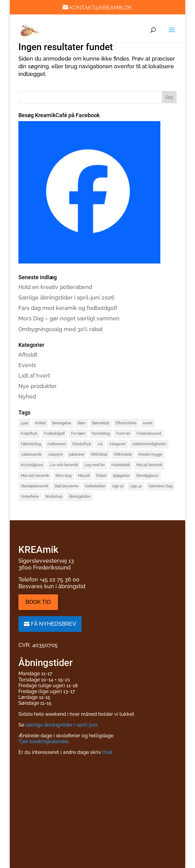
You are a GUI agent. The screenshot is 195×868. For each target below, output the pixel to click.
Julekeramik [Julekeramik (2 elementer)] (31, 454)
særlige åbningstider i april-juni (61, 725)
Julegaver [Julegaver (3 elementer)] (117, 444)
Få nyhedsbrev (54, 624)
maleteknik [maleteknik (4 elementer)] (121, 465)
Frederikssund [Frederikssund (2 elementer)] (149, 434)
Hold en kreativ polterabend (55, 287)
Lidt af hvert (34, 376)
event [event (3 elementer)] (148, 423)
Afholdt (28, 355)
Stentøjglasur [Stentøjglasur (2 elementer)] (147, 476)
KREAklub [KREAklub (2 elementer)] (99, 454)
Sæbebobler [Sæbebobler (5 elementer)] (95, 486)
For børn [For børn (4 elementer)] (78, 434)
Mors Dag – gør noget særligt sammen (69, 318)
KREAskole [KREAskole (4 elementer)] (123, 454)
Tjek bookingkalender (43, 741)
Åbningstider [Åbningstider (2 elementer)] (80, 497)
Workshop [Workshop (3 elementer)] (54, 497)
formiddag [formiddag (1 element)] (101, 434)
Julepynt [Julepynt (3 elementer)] (55, 454)
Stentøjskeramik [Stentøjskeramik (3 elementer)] (34, 486)
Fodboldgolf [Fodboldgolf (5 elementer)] (54, 434)
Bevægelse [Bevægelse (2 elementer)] (62, 423)
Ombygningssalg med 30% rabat (61, 329)
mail (107, 752)
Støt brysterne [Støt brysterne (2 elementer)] (67, 486)
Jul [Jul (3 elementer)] (100, 444)
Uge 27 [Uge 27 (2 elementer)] (118, 486)
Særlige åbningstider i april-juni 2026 (66, 297)
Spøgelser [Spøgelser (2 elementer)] (121, 476)
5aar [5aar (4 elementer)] (25, 423)
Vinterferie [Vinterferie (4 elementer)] (30, 497)
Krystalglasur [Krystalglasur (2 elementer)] (32, 465)
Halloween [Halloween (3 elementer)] (57, 444)
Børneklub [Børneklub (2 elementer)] (101, 423)
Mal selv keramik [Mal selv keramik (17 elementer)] (35, 476)
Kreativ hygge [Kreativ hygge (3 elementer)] (150, 454)
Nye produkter (38, 386)
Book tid (38, 602)
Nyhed (27, 396)
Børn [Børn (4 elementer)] (82, 423)
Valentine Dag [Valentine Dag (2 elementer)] (160, 486)
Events (27, 365)
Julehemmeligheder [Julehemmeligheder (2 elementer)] (149, 444)
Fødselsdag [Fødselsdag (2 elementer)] (31, 444)
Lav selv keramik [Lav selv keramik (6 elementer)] (64, 465)
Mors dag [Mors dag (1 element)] (63, 476)
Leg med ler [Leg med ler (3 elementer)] (95, 465)
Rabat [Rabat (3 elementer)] (101, 476)
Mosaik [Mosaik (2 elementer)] (84, 476)
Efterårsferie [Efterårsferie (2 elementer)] (126, 423)
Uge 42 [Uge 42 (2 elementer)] (136, 486)
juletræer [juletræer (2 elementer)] (77, 454)
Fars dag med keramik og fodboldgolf (68, 308)
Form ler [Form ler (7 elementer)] (123, 434)
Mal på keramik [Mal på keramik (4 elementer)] (149, 465)
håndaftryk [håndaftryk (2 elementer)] (82, 444)
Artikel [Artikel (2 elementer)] (40, 423)
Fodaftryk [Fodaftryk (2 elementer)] (29, 434)
